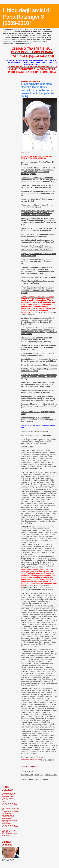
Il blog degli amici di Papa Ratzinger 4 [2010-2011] (10, 827)
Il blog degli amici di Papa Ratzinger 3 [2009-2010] (27, 17)
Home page (39, 775)
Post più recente (27, 775)
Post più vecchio (51, 775)
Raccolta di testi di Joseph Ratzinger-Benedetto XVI (8, 817)
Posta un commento (27, 771)
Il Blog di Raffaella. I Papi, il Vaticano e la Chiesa (9, 800)
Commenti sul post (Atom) (38, 779)
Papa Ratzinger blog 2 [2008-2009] (9, 831)
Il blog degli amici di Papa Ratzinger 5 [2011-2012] (10, 805)
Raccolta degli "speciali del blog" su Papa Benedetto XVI (10, 822)
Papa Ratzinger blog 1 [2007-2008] (9, 834)
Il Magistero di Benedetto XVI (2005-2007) (10, 812)
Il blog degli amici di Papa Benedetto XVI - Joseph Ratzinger (9, 795)
